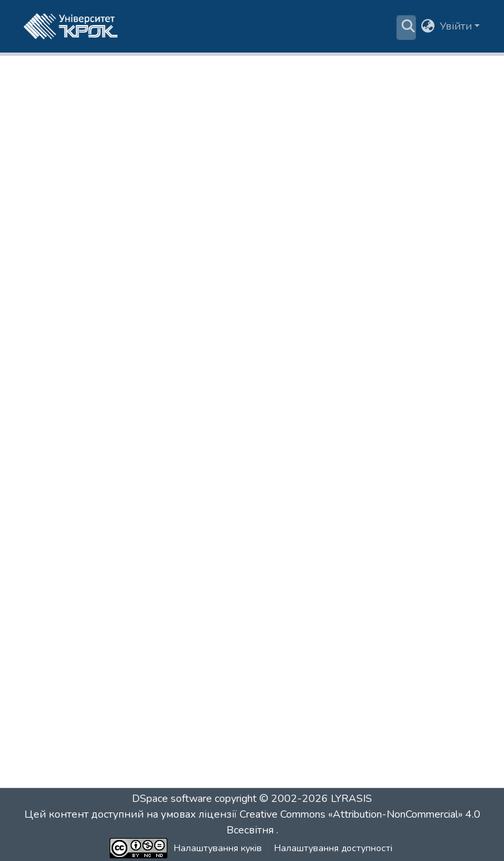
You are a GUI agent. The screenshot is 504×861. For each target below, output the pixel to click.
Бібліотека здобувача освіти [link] (144, 69)
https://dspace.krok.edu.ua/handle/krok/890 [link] (276, 168)
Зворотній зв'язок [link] (398, 848)
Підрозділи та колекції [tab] (69, 265)
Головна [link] (43, 69)
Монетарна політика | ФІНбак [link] (112, 608)
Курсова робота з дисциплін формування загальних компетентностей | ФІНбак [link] (239, 492)
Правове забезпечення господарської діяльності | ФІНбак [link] (199, 644)
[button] (71, 26)
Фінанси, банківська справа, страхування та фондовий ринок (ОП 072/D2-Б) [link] (105, 85)
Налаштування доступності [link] (288, 848)
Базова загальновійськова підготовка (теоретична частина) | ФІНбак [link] (230, 376)
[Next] (286, 753)
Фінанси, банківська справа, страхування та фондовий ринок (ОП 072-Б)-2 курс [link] (252, 85)
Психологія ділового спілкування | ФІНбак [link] (150, 715)
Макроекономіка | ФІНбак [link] (100, 573)
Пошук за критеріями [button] (266, 26)
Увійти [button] (457, 26)
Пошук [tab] (453, 257)
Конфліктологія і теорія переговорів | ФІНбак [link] (159, 447)
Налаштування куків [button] (173, 848)
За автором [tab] (220, 265)
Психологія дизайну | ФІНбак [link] (111, 679)
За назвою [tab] (283, 265)
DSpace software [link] (172, 799)
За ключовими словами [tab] (362, 265)
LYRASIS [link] (351, 799)
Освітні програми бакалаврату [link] (291, 69)
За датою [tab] (158, 265)
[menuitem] (270, 26)
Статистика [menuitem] (359, 26)
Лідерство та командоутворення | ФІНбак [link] (149, 538)
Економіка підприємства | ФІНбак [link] (123, 411)
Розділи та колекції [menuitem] (169, 26)
